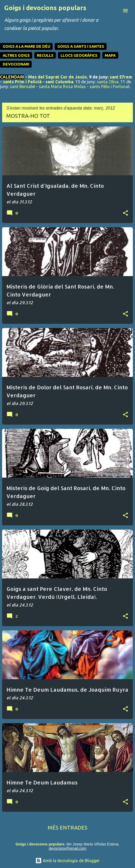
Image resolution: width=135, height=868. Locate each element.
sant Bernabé (22, 86)
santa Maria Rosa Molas (62, 86)
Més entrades (68, 828)
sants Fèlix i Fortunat (110, 86)
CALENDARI (12, 77)
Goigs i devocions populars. (40, 844)
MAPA (110, 55)
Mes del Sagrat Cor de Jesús (58, 77)
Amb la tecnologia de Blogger (67, 861)
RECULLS (45, 55)
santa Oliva (108, 82)
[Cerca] (115, 11)
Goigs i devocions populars (45, 8)
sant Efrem (121, 77)
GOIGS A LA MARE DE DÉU (26, 46)
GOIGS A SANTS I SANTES (81, 46)
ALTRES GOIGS (16, 55)
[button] (125, 213)
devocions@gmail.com (67, 848)
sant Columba (59, 82)
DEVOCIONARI (16, 64)
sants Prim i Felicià (22, 82)
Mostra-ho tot (28, 116)
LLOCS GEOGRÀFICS (79, 55)
